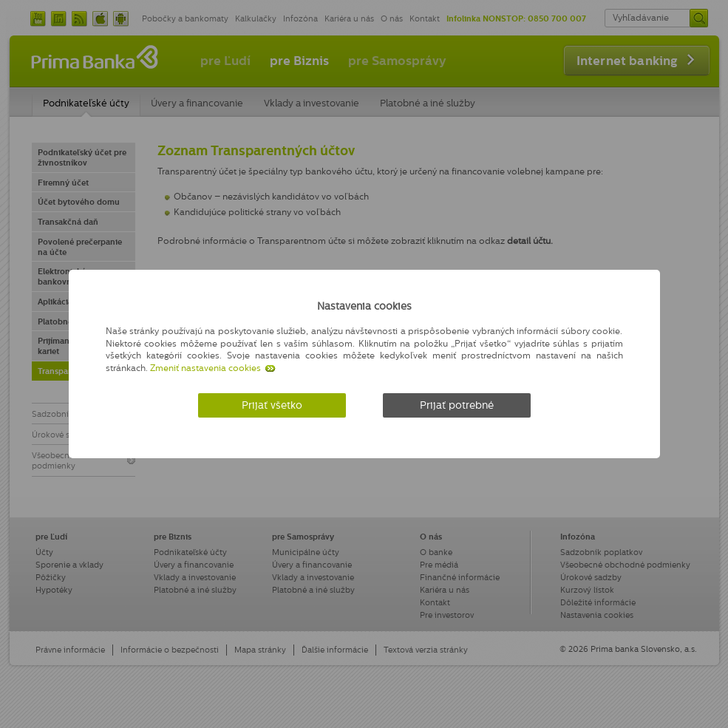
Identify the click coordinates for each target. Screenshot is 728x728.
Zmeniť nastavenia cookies (205, 368)
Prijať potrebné (457, 405)
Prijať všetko (272, 405)
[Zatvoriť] (619, 303)
